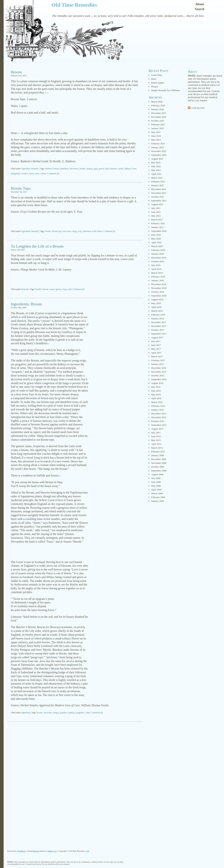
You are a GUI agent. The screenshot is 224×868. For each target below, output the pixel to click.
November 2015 (159, 417)
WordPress (21, 851)
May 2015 (156, 440)
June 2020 (156, 235)
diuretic (82, 169)
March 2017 (157, 356)
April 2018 (156, 307)
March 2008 (157, 493)
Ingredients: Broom (26, 304)
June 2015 (156, 436)
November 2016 (159, 372)
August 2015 (157, 429)
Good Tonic (157, 75)
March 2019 (157, 273)
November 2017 (159, 326)
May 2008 (156, 486)
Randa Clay (52, 851)
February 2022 (158, 182)
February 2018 (158, 315)
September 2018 (159, 296)
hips (107, 169)
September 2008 (159, 471)
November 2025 (159, 117)
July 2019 (156, 265)
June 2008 (156, 482)
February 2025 (158, 125)
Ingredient (26, 169)
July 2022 (156, 163)
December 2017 (159, 322)
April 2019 (156, 269)
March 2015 (157, 448)
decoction (74, 169)
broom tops (57, 231)
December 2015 (159, 414)
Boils (154, 79)
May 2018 (156, 303)
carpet (52, 289)
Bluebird (36, 851)
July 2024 (156, 132)
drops (75, 231)
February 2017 (158, 360)
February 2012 (158, 452)
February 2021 (158, 223)
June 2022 (156, 166)
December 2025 (159, 113)
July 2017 (156, 341)
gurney (59, 289)
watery (43, 173)
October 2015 (158, 421)
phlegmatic (16, 173)
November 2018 (159, 288)
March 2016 (157, 402)
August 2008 (157, 474)
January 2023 (158, 147)
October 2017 (158, 330)
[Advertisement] (75, 123)
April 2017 (156, 353)
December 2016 (159, 368)
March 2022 (157, 178)
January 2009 (158, 455)
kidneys (128, 169)
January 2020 (158, 254)
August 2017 (157, 337)
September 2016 (159, 379)
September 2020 (159, 231)
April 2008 (156, 490)
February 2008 (158, 497)
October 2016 (158, 376)
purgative (80, 713)
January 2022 (158, 185)
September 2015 (159, 425)
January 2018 (158, 318)
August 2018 (157, 299)
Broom (16, 72)
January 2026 (158, 109)
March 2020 (157, 246)
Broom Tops (21, 188)
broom (56, 169)
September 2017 (159, 334)
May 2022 (156, 170)
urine (37, 173)
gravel (101, 169)
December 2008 (159, 459)
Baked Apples (158, 83)
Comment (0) (53, 173)
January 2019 (158, 280)
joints (121, 169)
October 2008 (158, 467)
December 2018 (159, 284)
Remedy (35, 169)
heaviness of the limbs (92, 231)
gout (96, 169)
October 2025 (158, 121)
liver (134, 169)
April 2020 (156, 242)
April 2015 (156, 444)
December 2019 (159, 258)
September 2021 (159, 201)
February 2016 (158, 406)
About (200, 4)
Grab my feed (198, 108)
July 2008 (156, 478)
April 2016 (156, 398)
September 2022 (159, 155)
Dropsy (155, 86)
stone (31, 173)
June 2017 (156, 345)
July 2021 (156, 208)
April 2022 (156, 174)
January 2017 (158, 364)
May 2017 (156, 349)
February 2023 (158, 144)
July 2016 (156, 387)
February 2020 (158, 250)
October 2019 (158, 261)
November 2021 (159, 193)
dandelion (64, 169)
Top (88, 851)
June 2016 (156, 391)
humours (114, 169)
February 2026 (158, 105)
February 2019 (158, 277)
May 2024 (156, 140)
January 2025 (158, 128)
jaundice (64, 713)
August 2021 (157, 204)
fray (80, 231)
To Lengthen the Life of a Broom (37, 246)
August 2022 (157, 159)
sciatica (25, 173)
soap (65, 289)
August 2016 (157, 383)
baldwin (49, 169)
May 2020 (156, 239)
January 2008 (158, 501)
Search (200, 9)
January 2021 (158, 227)
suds (70, 289)
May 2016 (156, 395)
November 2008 (159, 463)
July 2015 (156, 433)
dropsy (90, 169)
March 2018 (157, 311)
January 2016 (158, 410)
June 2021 (156, 212)
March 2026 (157, 102)
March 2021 (157, 220)
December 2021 (159, 189)
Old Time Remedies (74, 5)
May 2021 (156, 216)
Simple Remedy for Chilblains (166, 90)
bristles (38, 289)
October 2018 (158, 292)
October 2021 (158, 197)
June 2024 (156, 136)
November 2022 (159, 151)
